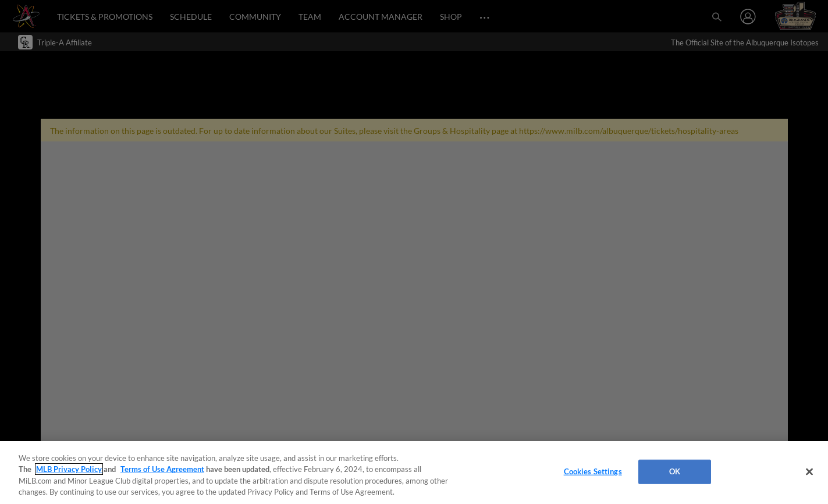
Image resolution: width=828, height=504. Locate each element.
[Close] (809, 471)
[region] (414, 473)
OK (675, 471)
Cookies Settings (593, 471)
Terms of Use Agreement (162, 469)
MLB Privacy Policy (69, 469)
